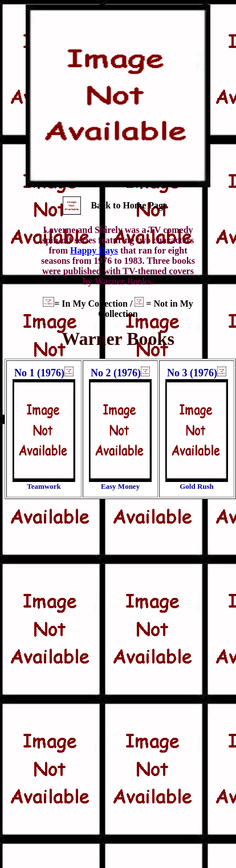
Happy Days (94, 250)
